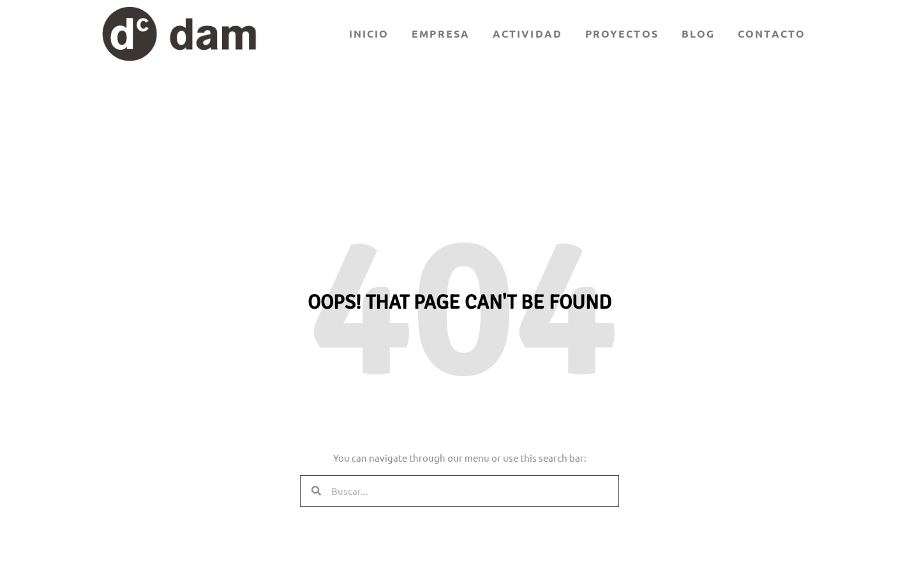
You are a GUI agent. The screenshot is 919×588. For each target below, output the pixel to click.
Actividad (527, 33)
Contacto (772, 33)
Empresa (441, 33)
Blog (698, 33)
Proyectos (622, 33)
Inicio (369, 33)
